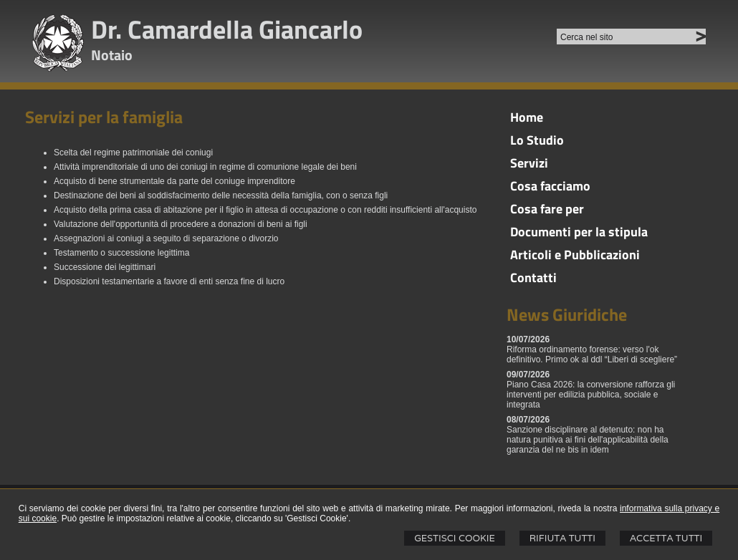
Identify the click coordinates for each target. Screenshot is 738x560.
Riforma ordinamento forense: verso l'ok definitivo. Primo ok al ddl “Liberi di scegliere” (592, 354)
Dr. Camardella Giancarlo (227, 29)
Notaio (112, 55)
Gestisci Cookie (455, 538)
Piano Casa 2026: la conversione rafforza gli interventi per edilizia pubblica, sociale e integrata (591, 395)
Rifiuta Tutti (562, 538)
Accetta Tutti (666, 538)
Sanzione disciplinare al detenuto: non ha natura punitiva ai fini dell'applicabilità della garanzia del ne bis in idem (588, 440)
